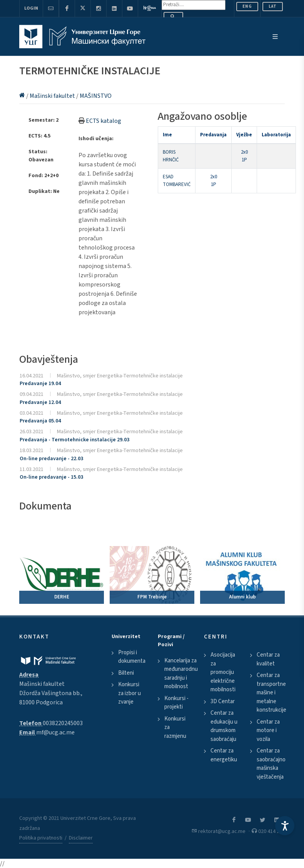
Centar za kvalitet (268, 659)
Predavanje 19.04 (40, 384)
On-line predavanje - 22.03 (51, 459)
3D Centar (223, 701)
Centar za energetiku (224, 755)
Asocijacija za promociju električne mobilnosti (223, 672)
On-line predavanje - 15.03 (51, 477)
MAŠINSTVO (96, 96)
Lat (273, 6)
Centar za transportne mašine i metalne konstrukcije (271, 693)
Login (31, 8)
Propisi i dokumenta (132, 657)
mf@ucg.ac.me (55, 732)
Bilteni (126, 673)
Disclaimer (81, 838)
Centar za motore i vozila (268, 731)
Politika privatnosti (41, 838)
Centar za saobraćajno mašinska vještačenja (271, 764)
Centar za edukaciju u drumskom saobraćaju (224, 726)
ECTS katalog (104, 121)
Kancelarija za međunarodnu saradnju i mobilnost (181, 674)
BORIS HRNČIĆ (171, 156)
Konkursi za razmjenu (175, 727)
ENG (247, 6)
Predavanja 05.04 (40, 421)
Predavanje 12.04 (40, 402)
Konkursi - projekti (176, 703)
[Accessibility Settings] (285, 826)
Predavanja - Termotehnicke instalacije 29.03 (74, 440)
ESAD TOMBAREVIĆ (177, 181)
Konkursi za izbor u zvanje (129, 693)
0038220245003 (63, 723)
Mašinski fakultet (53, 96)
